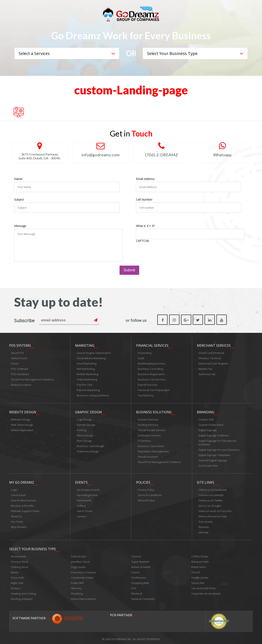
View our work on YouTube (215, 509)
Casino (136, 570)
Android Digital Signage (213, 459)
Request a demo (21, 384)
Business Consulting (150, 368)
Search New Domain (23, 499)
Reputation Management (153, 450)
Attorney (76, 586)
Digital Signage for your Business (219, 449)
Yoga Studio (78, 565)
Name (18, 179)
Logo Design (84, 418)
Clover (15, 363)
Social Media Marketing (91, 358)
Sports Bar (198, 581)
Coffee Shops (200, 554)
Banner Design (86, 424)
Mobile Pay (205, 368)
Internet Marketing (88, 390)
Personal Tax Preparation (154, 390)
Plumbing (77, 591)
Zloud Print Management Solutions (32, 379)
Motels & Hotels (141, 565)
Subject (19, 200)
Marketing (85, 345)
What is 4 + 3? (145, 226)
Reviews (204, 525)
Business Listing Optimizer (93, 395)
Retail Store (199, 565)
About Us (16, 515)
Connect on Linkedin (211, 493)
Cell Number (144, 200)
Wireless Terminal (210, 358)
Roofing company (22, 597)
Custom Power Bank (211, 424)
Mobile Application (22, 429)
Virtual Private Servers (152, 429)
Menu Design (85, 434)
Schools (136, 554)
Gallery (81, 504)
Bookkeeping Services (152, 363)
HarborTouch (19, 358)
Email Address (145, 179)
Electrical (137, 591)
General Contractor (143, 597)
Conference (139, 575)
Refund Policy (146, 499)
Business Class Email (151, 445)
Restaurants (19, 554)
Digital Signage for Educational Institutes (217, 442)
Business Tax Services (152, 379)
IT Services (144, 440)
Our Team (17, 520)
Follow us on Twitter (211, 499)
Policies (143, 481)
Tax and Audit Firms (203, 586)
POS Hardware (20, 374)
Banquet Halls (200, 559)
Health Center (200, 575)
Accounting (145, 352)
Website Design (23, 411)
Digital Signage (208, 429)
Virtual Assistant (148, 456)
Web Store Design (22, 424)
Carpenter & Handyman (206, 591)
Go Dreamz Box (208, 465)
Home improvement (83, 597)
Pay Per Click (85, 384)
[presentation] (167, 252)
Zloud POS (17, 352)
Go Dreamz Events (88, 488)
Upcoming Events (87, 493)
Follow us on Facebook (213, 488)
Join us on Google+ (210, 504)
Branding (206, 411)
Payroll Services (148, 384)
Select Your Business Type (33, 547)
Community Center (82, 575)
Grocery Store (20, 559)
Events (81, 481)
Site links (206, 481)
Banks (15, 570)
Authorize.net (207, 374)
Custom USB (206, 418)
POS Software (20, 368)
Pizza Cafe (18, 575)
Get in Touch (85, 509)
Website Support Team (25, 509)
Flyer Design (84, 440)
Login (14, 488)
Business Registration (151, 374)
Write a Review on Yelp (213, 515)
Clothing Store (20, 565)
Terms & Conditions (150, 493)
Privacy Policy (146, 488)
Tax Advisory (146, 395)
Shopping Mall (140, 581)
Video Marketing (87, 379)
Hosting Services (148, 424)
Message (20, 226)
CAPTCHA (142, 241)
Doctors (16, 586)
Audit (141, 358)
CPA (134, 586)
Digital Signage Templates (215, 454)
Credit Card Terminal (211, 352)
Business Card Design (90, 445)
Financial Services (152, 345)
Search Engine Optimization (94, 352)
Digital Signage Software (214, 434)
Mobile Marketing (88, 374)
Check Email (18, 493)
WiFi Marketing (86, 368)
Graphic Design (89, 411)
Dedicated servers (149, 434)
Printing (81, 429)
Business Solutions (154, 411)
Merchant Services (214, 345)
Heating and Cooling (23, 591)
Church (196, 570)
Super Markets (140, 559)
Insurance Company (84, 570)
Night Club (17, 581)
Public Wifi (77, 581)
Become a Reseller (22, 504)
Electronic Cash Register (213, 363)
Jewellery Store (80, 559)
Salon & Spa (79, 554)
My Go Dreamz (22, 481)
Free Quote (206, 520)
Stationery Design (88, 450)
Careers (82, 515)
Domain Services (148, 418)
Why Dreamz (19, 525)
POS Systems (20, 345)
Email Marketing (87, 363)
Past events (84, 499)
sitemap (204, 531)
